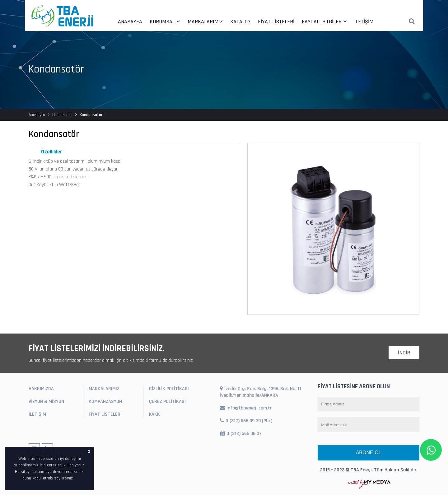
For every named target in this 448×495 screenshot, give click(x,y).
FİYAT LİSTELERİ (276, 22)
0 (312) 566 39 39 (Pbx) (246, 421)
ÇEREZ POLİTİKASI (167, 402)
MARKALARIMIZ (205, 22)
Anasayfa (37, 115)
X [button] (89, 452)
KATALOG (240, 22)
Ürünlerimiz (62, 115)
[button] (76, 479)
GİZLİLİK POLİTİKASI (169, 389)
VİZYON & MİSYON (46, 402)
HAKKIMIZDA (41, 389)
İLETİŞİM (364, 22)
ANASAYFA (130, 22)
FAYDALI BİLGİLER (324, 22)
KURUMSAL (165, 22)
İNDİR (404, 353)
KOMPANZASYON (105, 402)
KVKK (154, 414)
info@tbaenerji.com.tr (246, 408)
